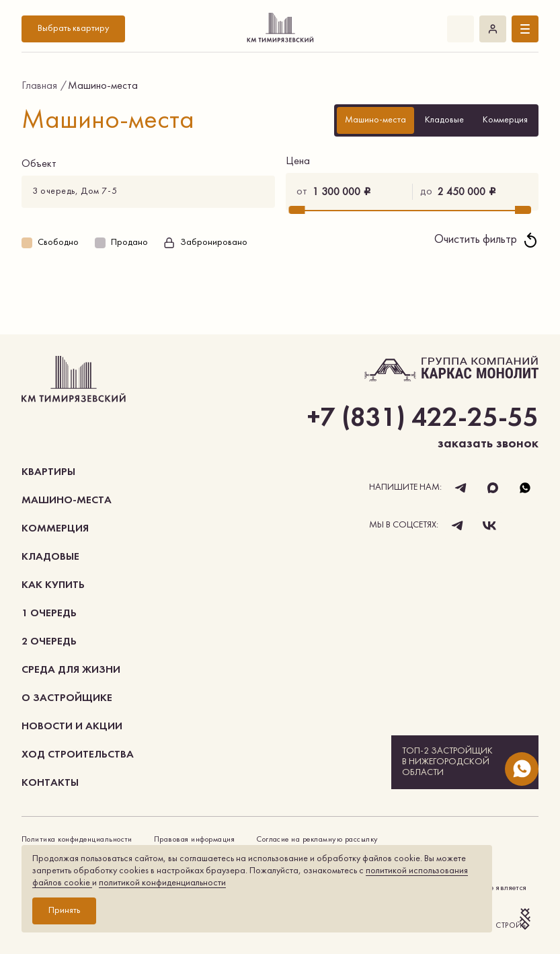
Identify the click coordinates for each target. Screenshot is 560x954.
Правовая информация (194, 840)
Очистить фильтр (486, 240)
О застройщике (67, 698)
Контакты (50, 783)
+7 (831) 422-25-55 (461, 29)
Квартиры (48, 472)
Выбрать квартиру (73, 29)
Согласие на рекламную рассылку (317, 840)
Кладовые (50, 557)
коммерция (55, 529)
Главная (39, 86)
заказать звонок (488, 444)
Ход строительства (78, 755)
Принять (64, 911)
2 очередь (49, 642)
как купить (53, 585)
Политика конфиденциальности (77, 840)
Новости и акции (72, 727)
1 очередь (49, 614)
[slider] (296, 210)
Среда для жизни (71, 670)
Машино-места (67, 501)
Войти (493, 29)
